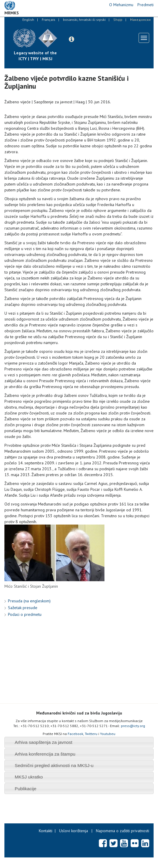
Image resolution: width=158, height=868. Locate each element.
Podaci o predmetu (25, 614)
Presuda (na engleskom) (29, 601)
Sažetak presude (23, 608)
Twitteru (91, 734)
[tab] (79, 742)
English (28, 20)
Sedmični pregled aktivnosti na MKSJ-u (54, 765)
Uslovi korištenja (74, 831)
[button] (71, 39)
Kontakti (46, 831)
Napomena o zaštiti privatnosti (123, 831)
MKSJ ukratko (29, 777)
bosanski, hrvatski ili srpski (84, 20)
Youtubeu (108, 734)
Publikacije (26, 789)
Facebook (75, 734)
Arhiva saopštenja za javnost (44, 742)
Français (49, 20)
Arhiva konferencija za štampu (45, 754)
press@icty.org (133, 726)
